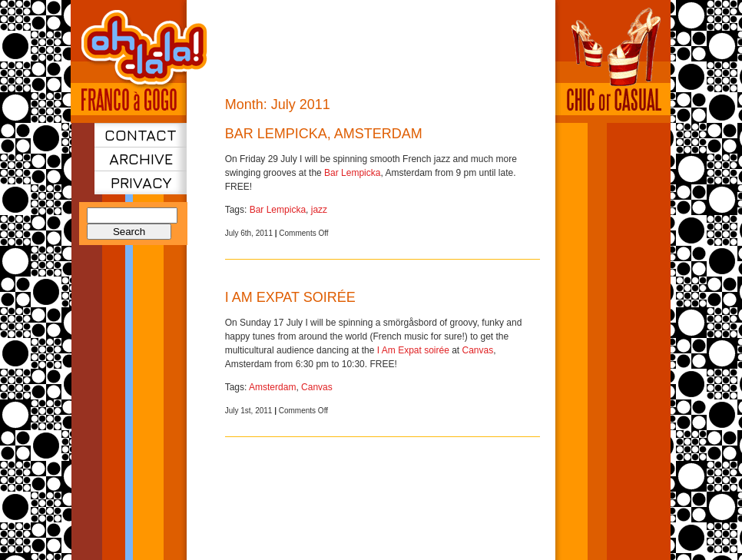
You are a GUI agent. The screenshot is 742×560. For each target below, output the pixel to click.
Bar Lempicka (352, 173)
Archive (141, 159)
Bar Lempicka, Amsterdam (324, 134)
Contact (141, 135)
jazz (319, 210)
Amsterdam (272, 387)
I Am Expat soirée (290, 297)
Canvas (478, 350)
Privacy (141, 182)
